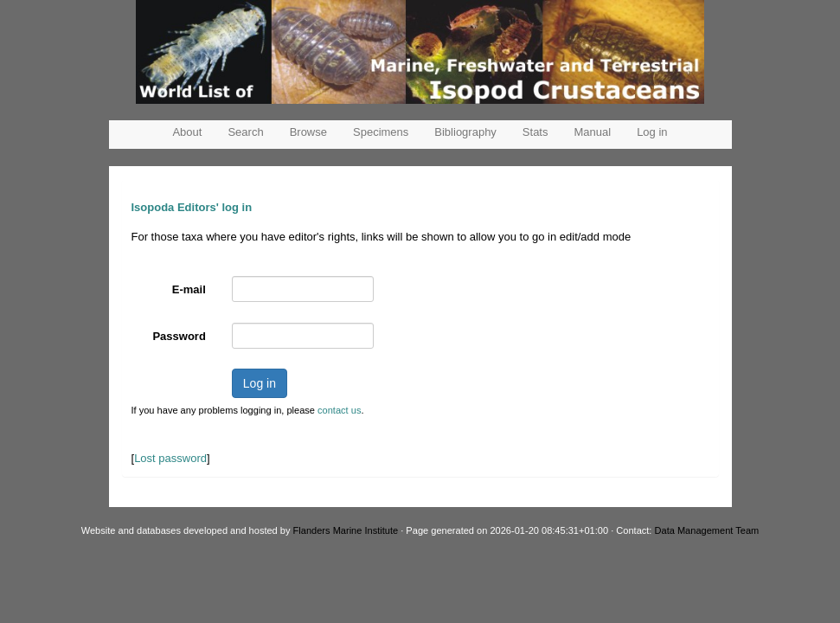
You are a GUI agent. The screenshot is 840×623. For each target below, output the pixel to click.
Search (245, 132)
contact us (339, 410)
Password (179, 336)
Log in (652, 132)
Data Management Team (707, 530)
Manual (592, 132)
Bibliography (465, 132)
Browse (308, 132)
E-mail (189, 289)
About (187, 132)
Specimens (381, 132)
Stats (535, 132)
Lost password (170, 458)
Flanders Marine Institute (346, 530)
